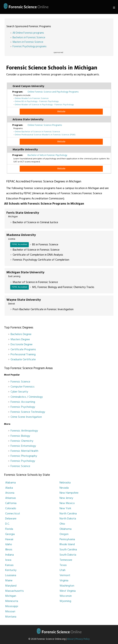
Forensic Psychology (23, 407)
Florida (9, 529)
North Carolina (68, 514)
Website (61, 112)
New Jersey (66, 498)
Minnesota (12, 601)
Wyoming (65, 601)
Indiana (9, 555)
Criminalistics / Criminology (27, 397)
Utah (62, 570)
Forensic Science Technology (28, 412)
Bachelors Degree (21, 334)
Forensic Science (20, 382)
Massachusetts (14, 591)
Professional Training (23, 354)
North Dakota (68, 519)
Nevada (64, 488)
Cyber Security (19, 392)
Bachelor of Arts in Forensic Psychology (47, 155)
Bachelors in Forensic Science (29, 37)
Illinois (9, 549)
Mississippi (12, 606)
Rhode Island (67, 544)
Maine (9, 580)
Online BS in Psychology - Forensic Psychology (37, 101)
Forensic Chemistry (22, 441)
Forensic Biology (20, 436)
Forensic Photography (24, 456)
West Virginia (68, 591)
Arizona (10, 493)
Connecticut (13, 514)
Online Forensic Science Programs (45, 125)
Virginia (64, 580)
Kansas (9, 565)
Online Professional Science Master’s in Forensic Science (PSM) (45, 135)
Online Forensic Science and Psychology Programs (53, 92)
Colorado (11, 508)
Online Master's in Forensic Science (32, 98)
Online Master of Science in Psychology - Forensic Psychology (44, 105)
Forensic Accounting (23, 402)
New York (65, 508)
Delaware (11, 519)
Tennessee (66, 560)
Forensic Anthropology (24, 431)
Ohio (62, 524)
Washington (67, 586)
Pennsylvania (67, 539)
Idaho (9, 544)
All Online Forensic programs (28, 33)
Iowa (8, 560)
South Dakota (68, 555)
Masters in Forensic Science (28, 42)
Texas (63, 565)
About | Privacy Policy (78, 639)
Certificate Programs (23, 349)
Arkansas (11, 498)
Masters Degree (20, 339)
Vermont (65, 575)
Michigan (11, 596)
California (11, 503)
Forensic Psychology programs (30, 46)
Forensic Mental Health (24, 451)
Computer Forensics (23, 387)
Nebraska (65, 483)
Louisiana (11, 575)
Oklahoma (66, 529)
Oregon (64, 534)
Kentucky (11, 570)
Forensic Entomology (23, 446)
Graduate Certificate (23, 359)
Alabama (10, 483)
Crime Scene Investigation (26, 417)
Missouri (10, 611)
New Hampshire (69, 493)
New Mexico (67, 503)
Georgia (10, 534)
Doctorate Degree (22, 344)
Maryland (11, 586)
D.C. (7, 524)
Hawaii (9, 539)
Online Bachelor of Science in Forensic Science (37, 132)
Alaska (9, 488)
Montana (11, 617)
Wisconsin (66, 596)
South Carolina (68, 549)
